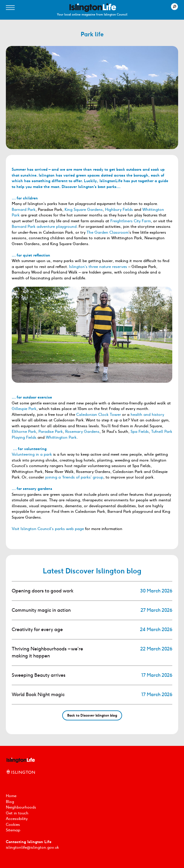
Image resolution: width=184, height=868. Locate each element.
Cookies (13, 825)
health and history (147, 415)
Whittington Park (61, 437)
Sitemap (13, 830)
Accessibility (17, 819)
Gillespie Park (24, 409)
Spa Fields (140, 432)
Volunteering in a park (32, 454)
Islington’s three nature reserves (98, 267)
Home (11, 796)
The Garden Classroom (108, 232)
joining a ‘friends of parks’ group (74, 477)
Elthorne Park (24, 432)
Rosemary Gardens (82, 432)
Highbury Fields (119, 210)
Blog (10, 802)
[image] (93, 8)
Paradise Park (51, 432)
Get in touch (17, 813)
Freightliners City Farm (131, 221)
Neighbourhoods (21, 807)
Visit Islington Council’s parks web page (48, 529)
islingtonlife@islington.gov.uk (32, 847)
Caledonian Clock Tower (99, 415)
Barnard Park (24, 210)
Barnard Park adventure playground (44, 227)
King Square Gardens (84, 210)
